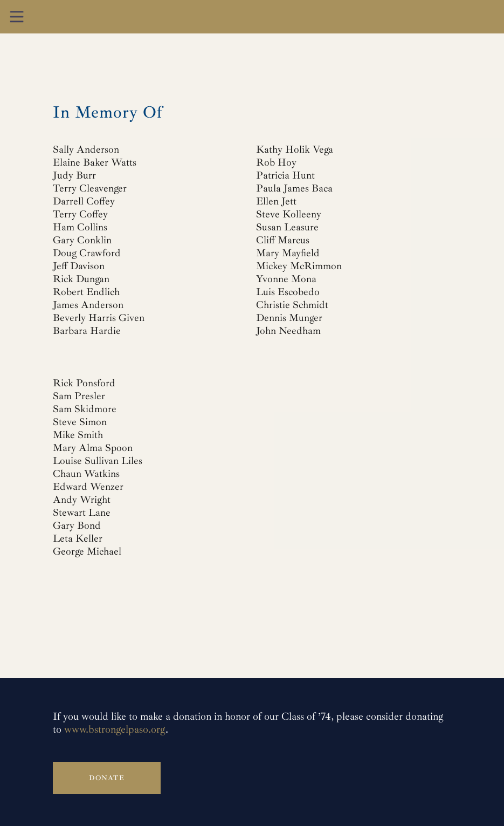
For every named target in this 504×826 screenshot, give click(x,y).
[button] (17, 17)
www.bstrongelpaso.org (115, 729)
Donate (107, 778)
